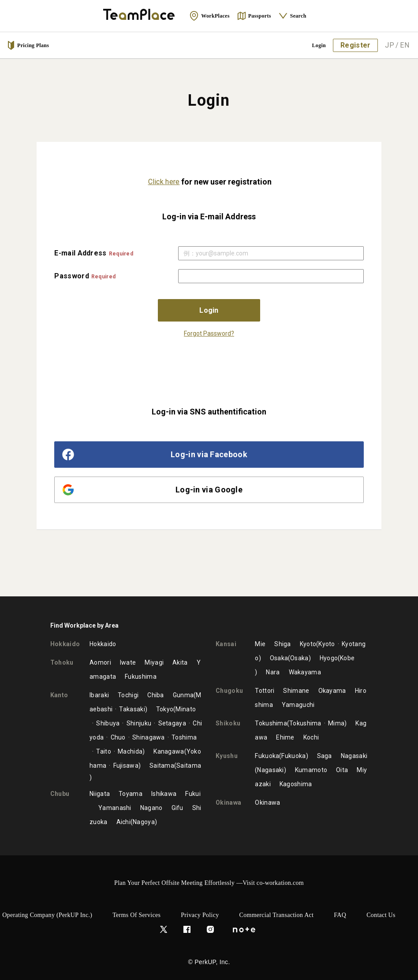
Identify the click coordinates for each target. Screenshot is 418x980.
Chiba (156, 695)
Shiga (283, 644)
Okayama (332, 691)
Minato (186, 709)
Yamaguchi (298, 705)
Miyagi (154, 662)
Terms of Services (136, 915)
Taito (104, 751)
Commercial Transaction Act (277, 915)
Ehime (285, 737)
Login (319, 45)
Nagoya (144, 822)
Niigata (100, 794)
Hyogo (329, 658)
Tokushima (271, 723)
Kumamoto (311, 770)
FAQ (340, 915)
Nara (273, 672)
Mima (336, 723)
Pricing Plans (28, 45)
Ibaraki (99, 695)
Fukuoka (267, 756)
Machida (130, 751)
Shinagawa (149, 737)
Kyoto (308, 644)
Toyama (131, 794)
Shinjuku (139, 723)
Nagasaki (354, 756)
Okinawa (267, 802)
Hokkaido (103, 644)
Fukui (193, 794)
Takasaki (132, 709)
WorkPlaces (209, 16)
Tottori (265, 691)
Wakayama (305, 672)
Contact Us (381, 915)
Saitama (162, 766)
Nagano (151, 808)
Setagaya (172, 723)
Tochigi (128, 695)
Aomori (100, 662)
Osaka (279, 658)
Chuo (118, 737)
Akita (180, 662)
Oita (342, 770)
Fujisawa (126, 766)
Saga (325, 756)
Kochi (311, 737)
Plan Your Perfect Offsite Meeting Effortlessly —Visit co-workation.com (209, 883)
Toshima (184, 737)
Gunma (183, 695)
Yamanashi (115, 808)
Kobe (347, 658)
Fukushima (141, 677)
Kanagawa (169, 751)
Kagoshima (296, 784)
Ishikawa (164, 794)
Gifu (177, 808)
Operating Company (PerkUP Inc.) (47, 915)
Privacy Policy (200, 915)
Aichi (124, 822)
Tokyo (165, 709)
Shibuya (108, 723)
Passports (254, 16)
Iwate (128, 662)
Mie (260, 644)
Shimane (296, 691)
